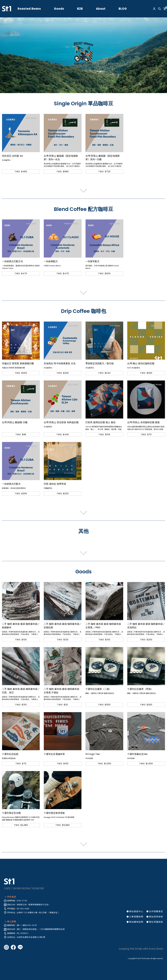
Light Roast (73, 118)
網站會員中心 (136, 911)
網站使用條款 (156, 917)
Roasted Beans (29, 9)
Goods (59, 9)
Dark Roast (31, 118)
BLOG (123, 9)
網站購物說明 (136, 922)
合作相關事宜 (156, 911)
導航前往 (53, 912)
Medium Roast (71, 224)
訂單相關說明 (136, 917)
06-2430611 (23, 933)
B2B (80, 9)
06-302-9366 (23, 909)
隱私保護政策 (156, 922)
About (101, 9)
